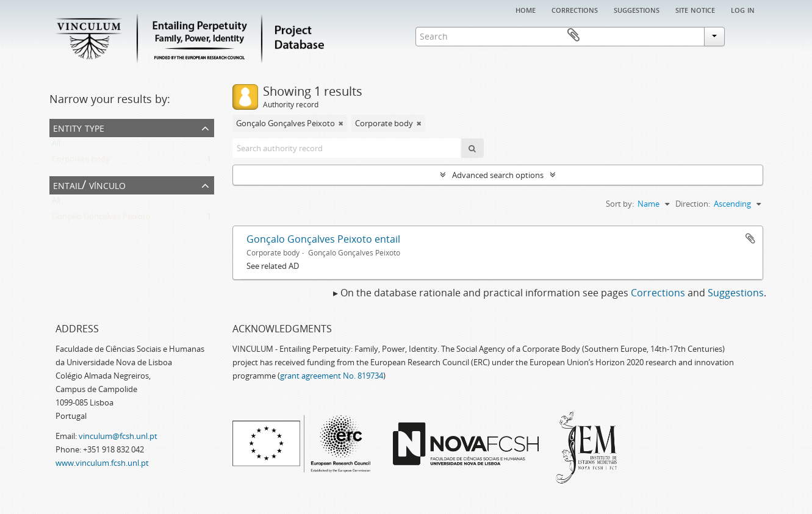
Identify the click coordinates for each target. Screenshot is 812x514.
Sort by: (620, 204)
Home (526, 9)
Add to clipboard (750, 238)
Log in (743, 9)
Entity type (79, 127)
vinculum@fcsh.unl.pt (118, 436)
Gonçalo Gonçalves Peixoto (101, 219)
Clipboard (746, 35)
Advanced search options (498, 175)
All (56, 146)
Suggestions (637, 9)
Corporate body (81, 162)
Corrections (575, 9)
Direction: (693, 204)
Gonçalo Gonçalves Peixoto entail (323, 239)
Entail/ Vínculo (89, 184)
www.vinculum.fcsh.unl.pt (102, 463)
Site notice (695, 9)
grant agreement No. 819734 (332, 376)
